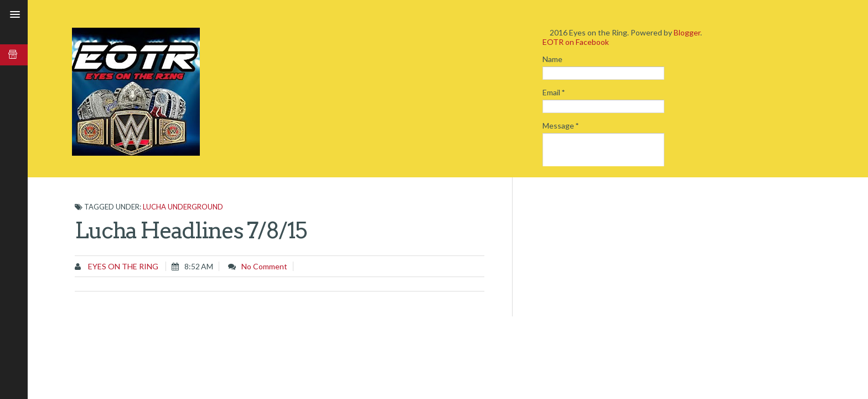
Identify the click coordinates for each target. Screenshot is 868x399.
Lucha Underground (183, 207)
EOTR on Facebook (576, 42)
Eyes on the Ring (122, 266)
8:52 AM (199, 266)
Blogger (687, 32)
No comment (264, 266)
